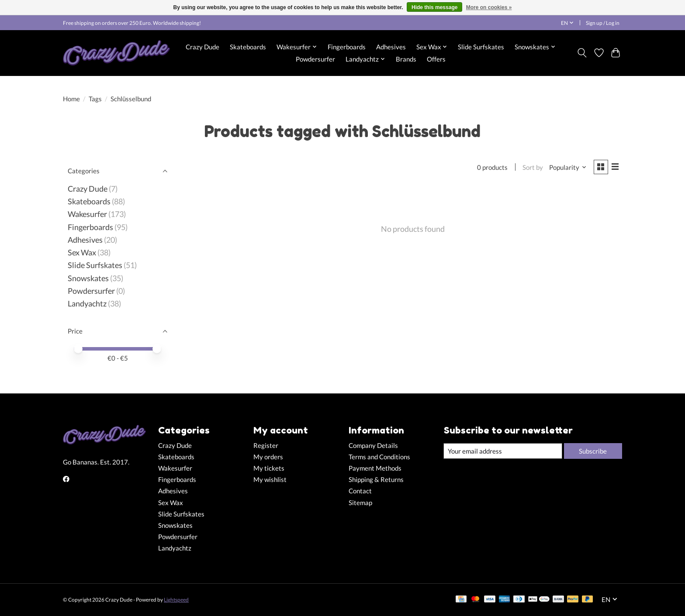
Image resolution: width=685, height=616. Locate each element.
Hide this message (434, 7)
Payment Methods (375, 468)
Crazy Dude (202, 47)
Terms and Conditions (379, 457)
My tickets (269, 468)
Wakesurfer (87, 214)
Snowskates (88, 278)
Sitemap (360, 503)
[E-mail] (502, 451)
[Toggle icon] (582, 53)
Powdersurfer (315, 59)
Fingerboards (347, 47)
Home (71, 99)
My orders (268, 457)
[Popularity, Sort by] (566, 168)
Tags (95, 99)
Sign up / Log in (603, 23)
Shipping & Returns (376, 480)
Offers (436, 59)
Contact (360, 491)
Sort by (531, 168)
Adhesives (391, 47)
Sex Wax (82, 253)
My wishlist (270, 480)
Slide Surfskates (481, 47)
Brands (406, 59)
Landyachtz (87, 304)
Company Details (373, 446)
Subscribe (592, 451)
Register (266, 446)
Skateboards (248, 47)
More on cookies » (489, 7)
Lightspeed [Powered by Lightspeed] (176, 600)
